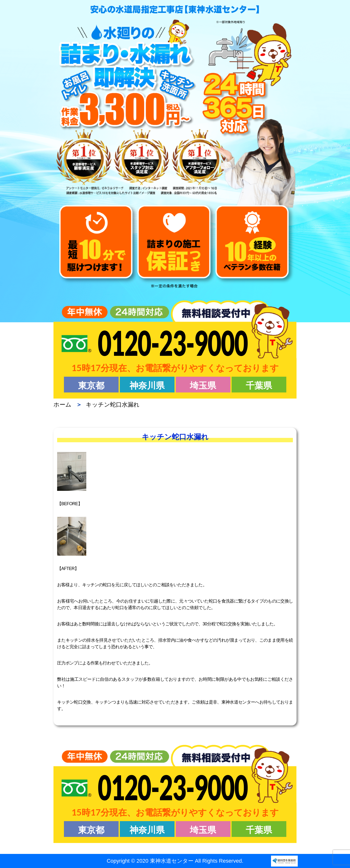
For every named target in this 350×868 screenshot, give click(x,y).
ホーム (62, 404)
